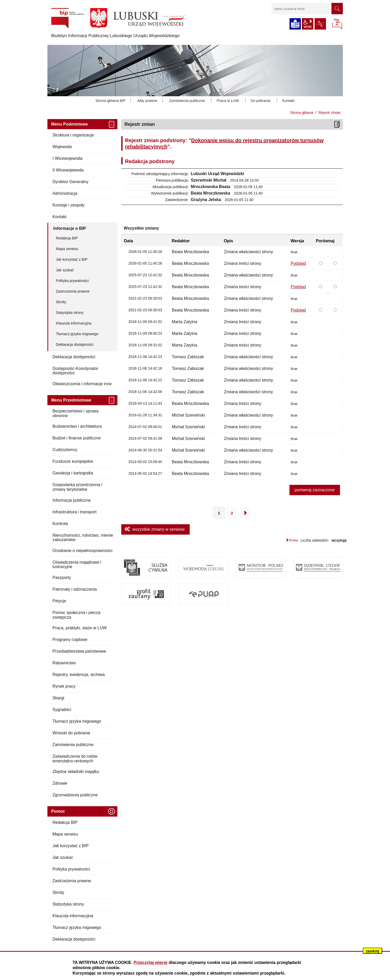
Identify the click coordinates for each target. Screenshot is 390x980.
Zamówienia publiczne (187, 101)
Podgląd (298, 263)
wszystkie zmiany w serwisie (159, 529)
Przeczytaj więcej (151, 962)
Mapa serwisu (67, 249)
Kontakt (288, 101)
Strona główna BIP (110, 101)
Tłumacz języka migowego (77, 334)
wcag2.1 (308, 24)
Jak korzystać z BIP (72, 259)
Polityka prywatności (72, 281)
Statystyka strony (70, 313)
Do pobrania (260, 101)
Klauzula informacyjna (74, 323)
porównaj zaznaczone (315, 490)
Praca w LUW (228, 101)
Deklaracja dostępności (75, 344)
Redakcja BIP (67, 238)
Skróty (61, 302)
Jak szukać (65, 270)
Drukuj (293, 540)
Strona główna (302, 113)
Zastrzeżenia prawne (73, 291)
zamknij (373, 951)
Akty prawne (147, 101)
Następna (245, 513)
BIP (337, 24)
